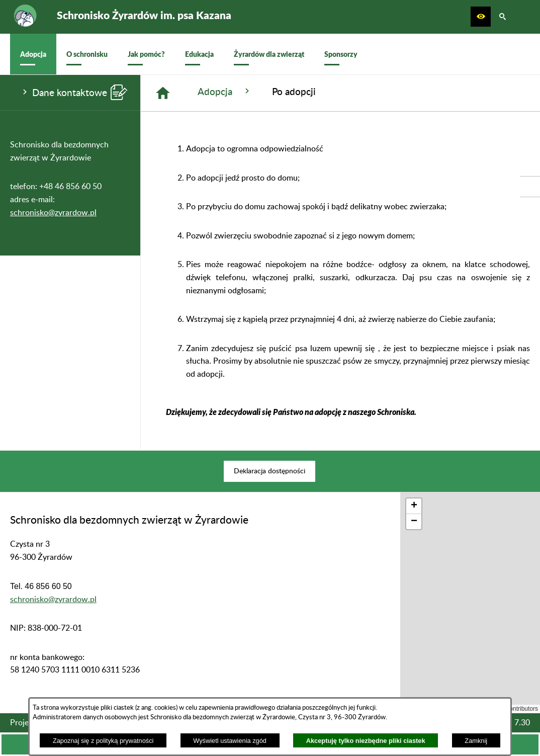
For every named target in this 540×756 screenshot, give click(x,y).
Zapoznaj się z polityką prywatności (103, 741)
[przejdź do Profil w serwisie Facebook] (530, 187)
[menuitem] (33, 54)
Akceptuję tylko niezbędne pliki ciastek (366, 741)
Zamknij (476, 741)
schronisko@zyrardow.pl (53, 213)
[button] (481, 17)
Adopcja (225, 92)
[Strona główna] (163, 93)
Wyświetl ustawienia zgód (230, 741)
